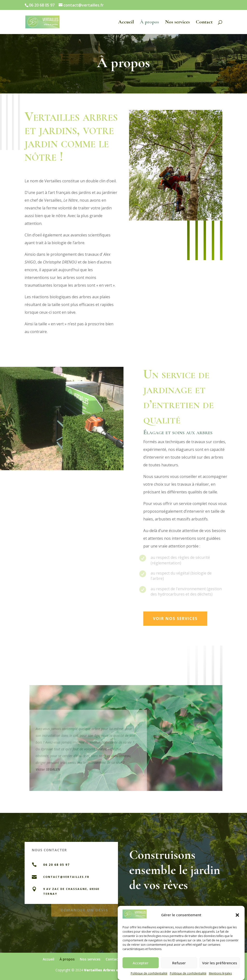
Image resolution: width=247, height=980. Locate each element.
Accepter (141, 969)
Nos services (177, 23)
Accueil (126, 23)
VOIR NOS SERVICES (175, 618)
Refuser (179, 969)
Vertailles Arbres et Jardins (109, 970)
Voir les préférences (220, 969)
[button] (237, 922)
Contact (204, 23)
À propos (149, 23)
